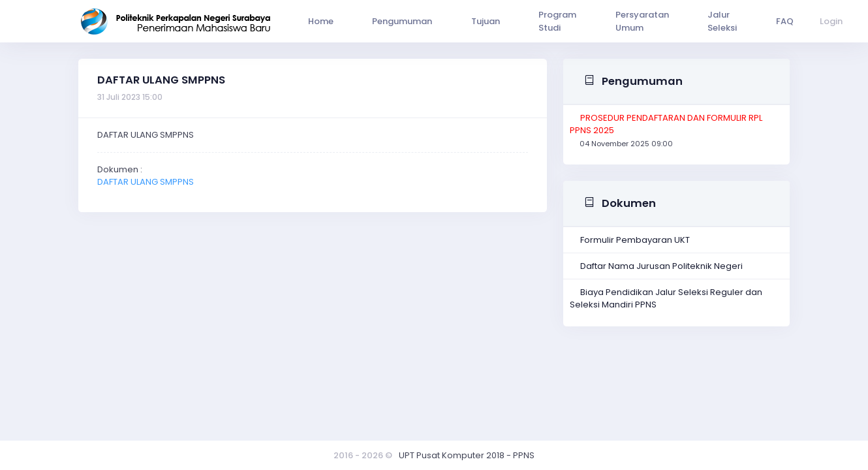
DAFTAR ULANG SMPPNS (146, 182)
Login (769, 21)
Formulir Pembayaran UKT (635, 240)
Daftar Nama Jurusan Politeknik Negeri (661, 266)
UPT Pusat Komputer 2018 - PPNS (467, 455)
